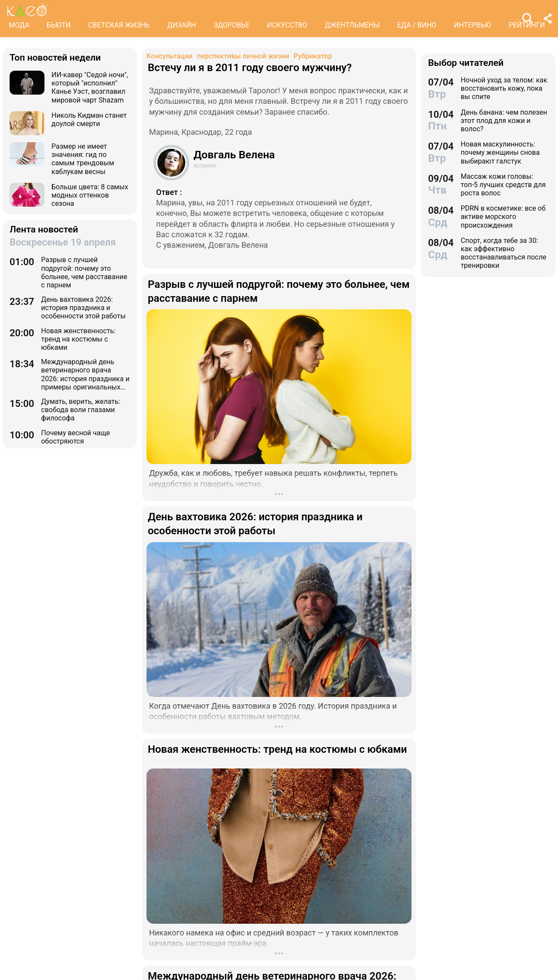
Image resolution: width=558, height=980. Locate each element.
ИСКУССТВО (287, 25)
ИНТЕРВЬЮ (473, 25)
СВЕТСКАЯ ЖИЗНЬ (119, 25)
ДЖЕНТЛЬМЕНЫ (352, 25)
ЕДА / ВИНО (417, 25)
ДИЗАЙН (181, 25)
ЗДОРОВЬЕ (232, 25)
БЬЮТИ (59, 25)
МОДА (19, 25)
